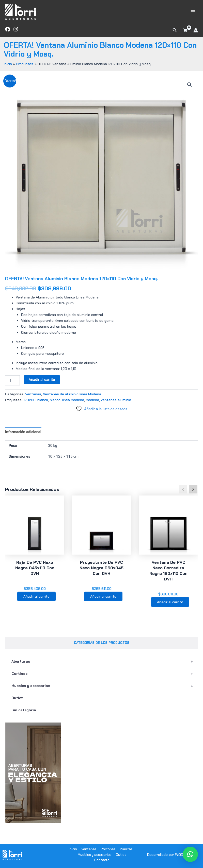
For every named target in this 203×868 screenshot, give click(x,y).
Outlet (17, 702)
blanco (55, 403)
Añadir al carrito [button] (36, 600)
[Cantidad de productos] (12, 384)
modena (92, 403)
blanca (43, 403)
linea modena (73, 403)
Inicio (73, 849)
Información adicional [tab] (23, 435)
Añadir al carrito (42, 383)
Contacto (102, 860)
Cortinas (105, 678)
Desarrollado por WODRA (167, 855)
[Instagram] (16, 33)
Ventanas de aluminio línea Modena (72, 398)
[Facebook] (8, 33)
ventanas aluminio (116, 403)
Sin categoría (24, 715)
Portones (108, 849)
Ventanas (33, 398)
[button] (175, 34)
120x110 (29, 403)
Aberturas (105, 666)
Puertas (126, 849)
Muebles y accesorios (105, 690)
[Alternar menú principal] (193, 13)
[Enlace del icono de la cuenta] (196, 34)
